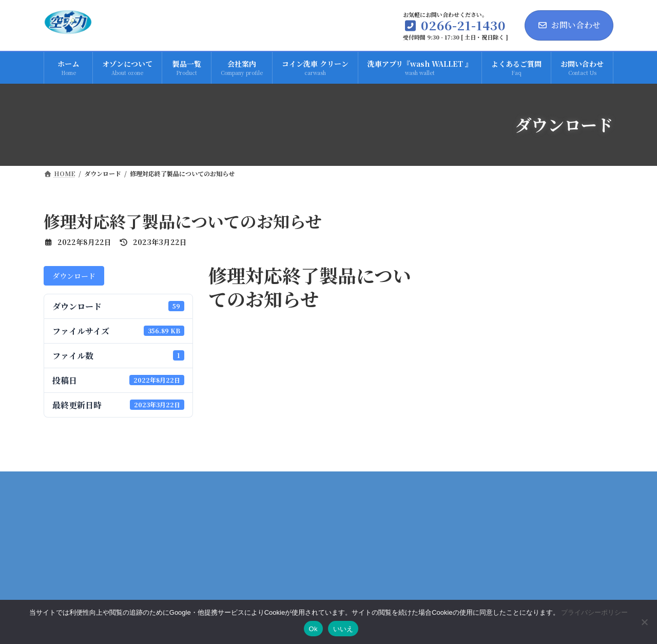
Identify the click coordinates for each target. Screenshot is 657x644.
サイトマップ (581, 573)
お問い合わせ (569, 25)
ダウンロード (74, 276)
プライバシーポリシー (499, 573)
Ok (313, 629)
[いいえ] (644, 622)
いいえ (343, 629)
